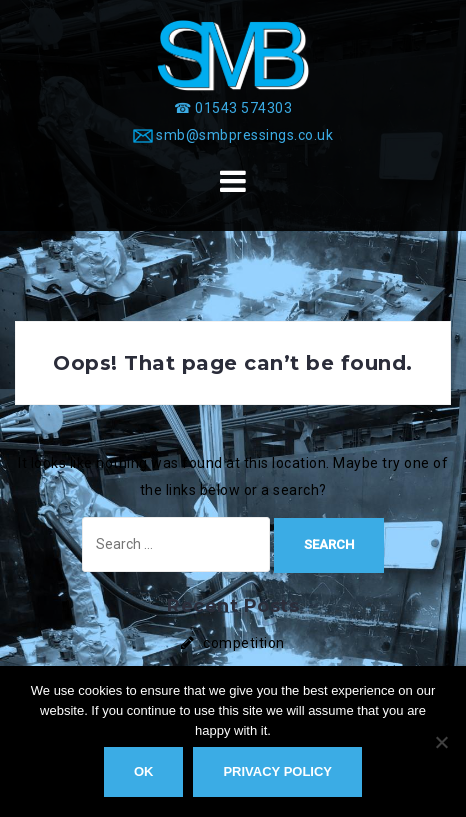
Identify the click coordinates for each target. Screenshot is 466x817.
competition (244, 643)
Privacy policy (277, 771)
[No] (441, 742)
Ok (144, 771)
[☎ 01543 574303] (233, 108)
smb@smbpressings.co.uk (244, 135)
